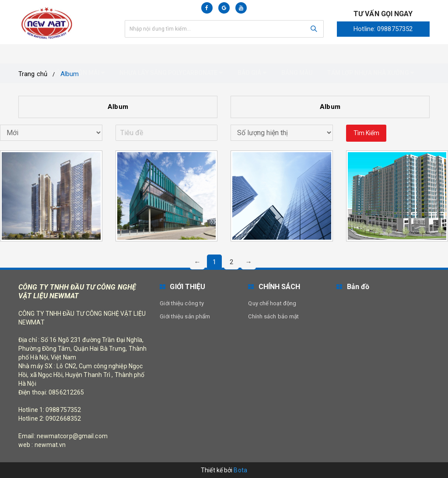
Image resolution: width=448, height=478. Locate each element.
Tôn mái (90, 53)
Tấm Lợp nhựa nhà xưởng (370, 53)
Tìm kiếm (367, 133)
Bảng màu (297, 53)
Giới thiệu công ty (182, 303)
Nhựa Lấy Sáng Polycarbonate (171, 53)
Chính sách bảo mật (273, 316)
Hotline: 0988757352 (383, 29)
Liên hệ (37, 73)
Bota (240, 470)
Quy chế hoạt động (272, 303)
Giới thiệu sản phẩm (185, 316)
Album (118, 107)
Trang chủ (43, 53)
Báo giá (252, 53)
